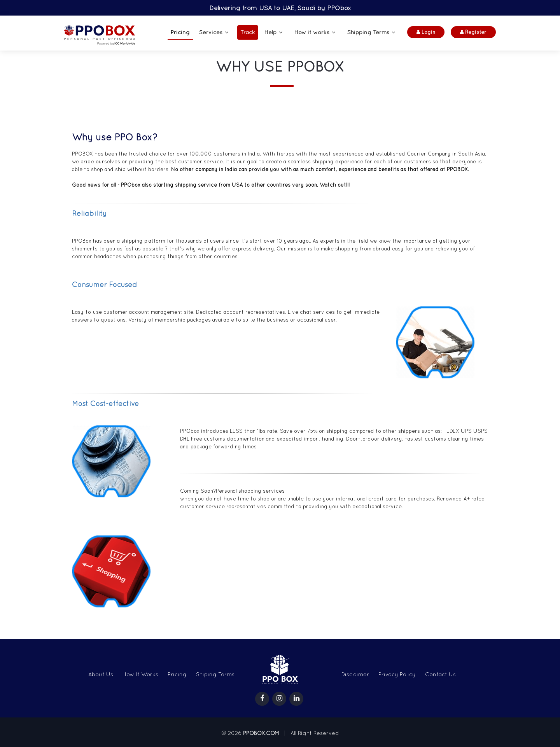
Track (248, 32)
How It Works (140, 674)
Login (426, 32)
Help (270, 32)
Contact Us (440, 674)
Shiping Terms (215, 674)
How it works (312, 32)
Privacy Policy (397, 674)
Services (211, 32)
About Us (101, 674)
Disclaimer (355, 674)
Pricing (180, 32)
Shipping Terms (368, 32)
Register (473, 32)
